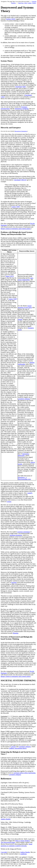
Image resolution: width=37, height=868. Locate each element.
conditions (23, 854)
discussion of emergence (21, 131)
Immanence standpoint (22, 109)
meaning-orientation (16, 535)
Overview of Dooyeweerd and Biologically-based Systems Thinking (17, 638)
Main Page (21, 3)
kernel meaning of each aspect (25, 307)
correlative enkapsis (24, 399)
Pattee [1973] (10, 276)
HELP (26, 3)
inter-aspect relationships (26, 279)
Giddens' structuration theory (18, 748)
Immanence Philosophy (24, 455)
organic (20, 319)
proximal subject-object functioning (24, 773)
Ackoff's (30, 493)
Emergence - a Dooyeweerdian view (24, 478)
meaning (14, 582)
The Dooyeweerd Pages (8, 842)
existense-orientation (24, 532)
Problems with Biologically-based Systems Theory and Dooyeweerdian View (17, 233)
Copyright (4, 852)
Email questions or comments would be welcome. (17, 845)
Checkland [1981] (21, 87)
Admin (30, 3)
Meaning (16, 633)
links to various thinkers (23, 841)
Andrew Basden (6, 819)
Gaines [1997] (16, 207)
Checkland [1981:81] (20, 180)
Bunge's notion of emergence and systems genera (16, 229)
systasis (9, 502)
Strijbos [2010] (11, 19)
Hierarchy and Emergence (11, 128)
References (6, 779)
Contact (34, 3)
